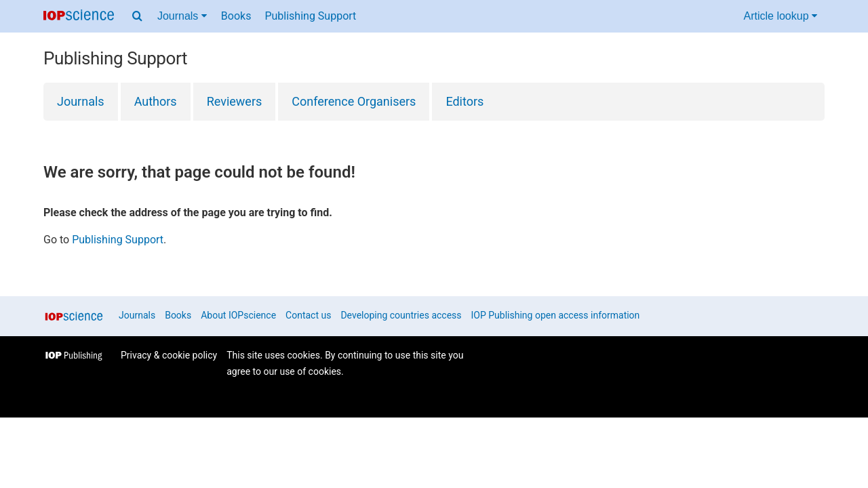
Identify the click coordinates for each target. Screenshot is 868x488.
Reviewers (235, 101)
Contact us (308, 315)
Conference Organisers (354, 101)
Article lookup (781, 16)
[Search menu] (137, 16)
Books (236, 16)
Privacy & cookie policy (169, 355)
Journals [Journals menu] (182, 16)
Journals (81, 101)
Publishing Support (310, 16)
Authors (156, 101)
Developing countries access (401, 315)
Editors (465, 101)
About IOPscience (238, 315)
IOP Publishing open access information (556, 315)
